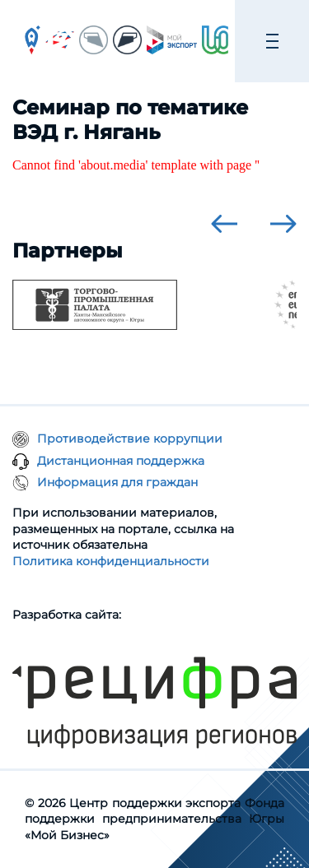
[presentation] (224, 224)
